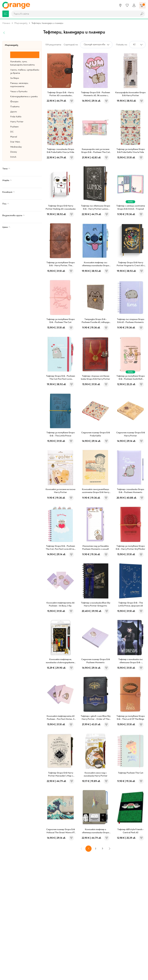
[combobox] (74, 14)
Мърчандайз (21, 23)
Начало (6, 23)
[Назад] (4, 33)
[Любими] (127, 5)
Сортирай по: (71, 45)
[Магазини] (120, 5)
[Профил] (134, 5)
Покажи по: (122, 45)
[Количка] (142, 5)
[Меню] (6, 14)
